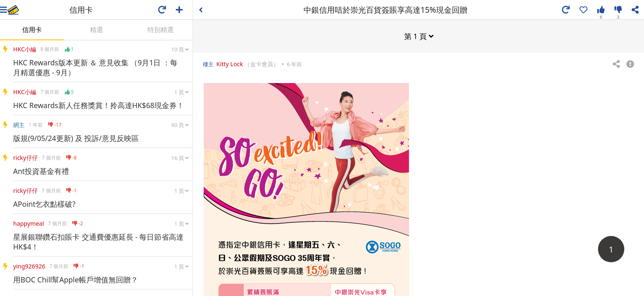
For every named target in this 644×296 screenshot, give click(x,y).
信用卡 (32, 30)
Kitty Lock (230, 64)
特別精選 (161, 30)
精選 (97, 30)
